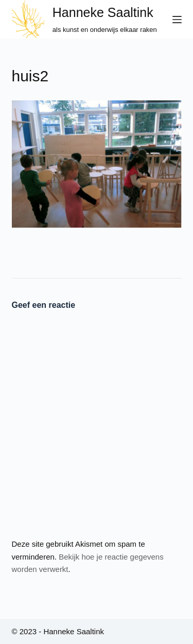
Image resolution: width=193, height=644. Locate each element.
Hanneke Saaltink (103, 12)
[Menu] (177, 20)
